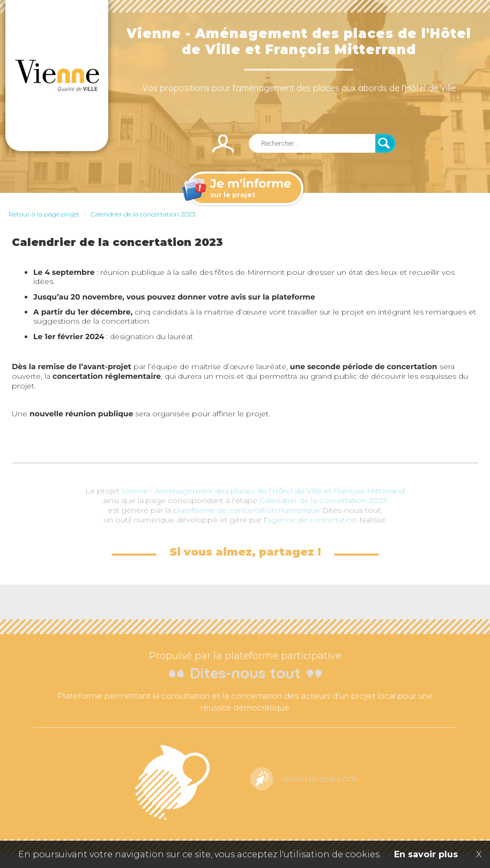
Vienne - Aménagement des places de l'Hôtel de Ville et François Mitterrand (263, 491)
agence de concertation (312, 520)
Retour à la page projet (44, 214)
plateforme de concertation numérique (247, 510)
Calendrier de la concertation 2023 (143, 214)
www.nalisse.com (319, 779)
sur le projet (244, 189)
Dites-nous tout (245, 673)
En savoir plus (426, 854)
